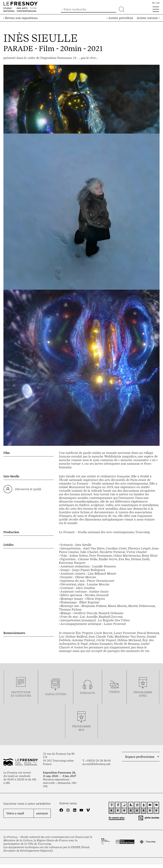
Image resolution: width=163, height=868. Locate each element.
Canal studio (56, 694)
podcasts (88, 693)
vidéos (114, 692)
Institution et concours (21, 694)
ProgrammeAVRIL (143, 694)
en (158, 3)
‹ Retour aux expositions (21, 18)
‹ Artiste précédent (120, 18)
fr (153, 3)
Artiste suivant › (148, 18)
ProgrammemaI (81, 728)
